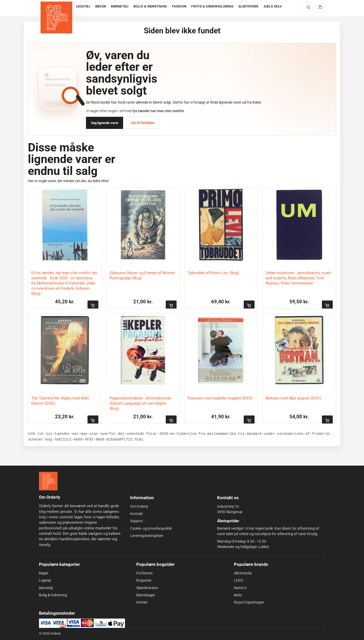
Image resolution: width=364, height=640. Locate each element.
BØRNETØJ (120, 6)
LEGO (239, 580)
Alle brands (243, 573)
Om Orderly (139, 506)
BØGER (101, 6)
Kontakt (137, 514)
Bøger (44, 573)
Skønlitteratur (147, 588)
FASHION (179, 6)
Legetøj (45, 580)
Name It (240, 588)
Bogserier (144, 580)
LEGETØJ (83, 6)
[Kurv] (320, 7)
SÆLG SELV (273, 6)
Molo (238, 595)
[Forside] (57, 8)
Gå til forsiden (143, 123)
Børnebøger (146, 595)
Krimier (142, 602)
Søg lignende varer (105, 123)
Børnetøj (46, 588)
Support (137, 521)
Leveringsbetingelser (147, 536)
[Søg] (308, 7)
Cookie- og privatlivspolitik (151, 528)
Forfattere (144, 573)
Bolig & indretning (53, 595)
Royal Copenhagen (249, 602)
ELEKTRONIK (249, 6)
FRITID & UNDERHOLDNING (212, 6)
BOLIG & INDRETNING (150, 6)
